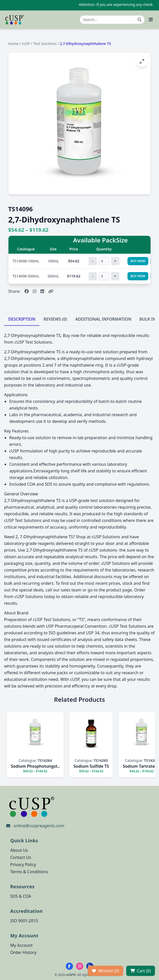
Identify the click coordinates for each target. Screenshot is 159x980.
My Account (22, 945)
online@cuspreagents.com (39, 826)
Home (13, 44)
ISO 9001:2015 (24, 921)
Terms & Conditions (29, 872)
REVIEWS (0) (55, 319)
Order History (23, 952)
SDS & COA (21, 896)
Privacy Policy (23, 865)
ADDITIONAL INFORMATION (103, 319)
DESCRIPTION (22, 319)
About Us (19, 850)
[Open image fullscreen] (142, 61)
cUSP (26, 44)
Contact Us (21, 857)
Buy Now (138, 261)
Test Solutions (45, 44)
